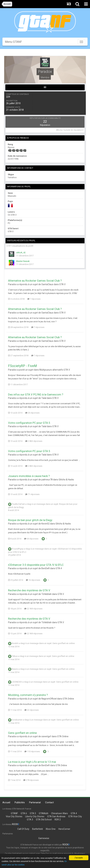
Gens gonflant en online (64, 643)
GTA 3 (30, 820)
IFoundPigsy (18, 549)
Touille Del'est (18, 504)
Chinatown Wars (59, 813)
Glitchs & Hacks (66, 480)
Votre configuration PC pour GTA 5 (29, 423)
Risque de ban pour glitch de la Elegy (30, 520)
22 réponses (32, 710)
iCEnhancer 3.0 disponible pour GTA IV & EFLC (36, 565)
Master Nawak (23, 261)
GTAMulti (44, 813)
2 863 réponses (34, 441)
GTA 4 (59, 568)
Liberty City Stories (35, 816)
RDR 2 (58, 820)
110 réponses (32, 751)
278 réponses (31, 780)
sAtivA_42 (21, 253)
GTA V (62, 284)
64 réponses (31, 539)
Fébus (15, 656)
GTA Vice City (75, 816)
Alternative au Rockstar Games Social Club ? (35, 281)
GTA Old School (44, 820)
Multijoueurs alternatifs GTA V (55, 370)
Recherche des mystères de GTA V (29, 590)
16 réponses (33, 580)
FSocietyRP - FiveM (22, 366)
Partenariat (35, 802)
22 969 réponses (33, 609)
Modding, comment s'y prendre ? (28, 695)
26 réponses (32, 413)
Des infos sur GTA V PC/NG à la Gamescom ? (36, 394)
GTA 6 (24, 813)
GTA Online (68, 699)
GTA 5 (33, 813)
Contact (49, 802)
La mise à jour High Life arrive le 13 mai (32, 762)
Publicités (20, 802)
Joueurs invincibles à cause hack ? (29, 476)
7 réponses (34, 299)
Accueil (6, 802)
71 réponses (32, 494)
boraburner (17, 720)
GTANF (14, 813)
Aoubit (15, 643)
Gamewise (44, 838)
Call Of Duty (23, 829)
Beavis (15, 669)
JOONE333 (17, 682)
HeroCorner (64, 829)
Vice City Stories (14, 816)
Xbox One (51, 829)
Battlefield (37, 829)
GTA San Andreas (56, 816)
